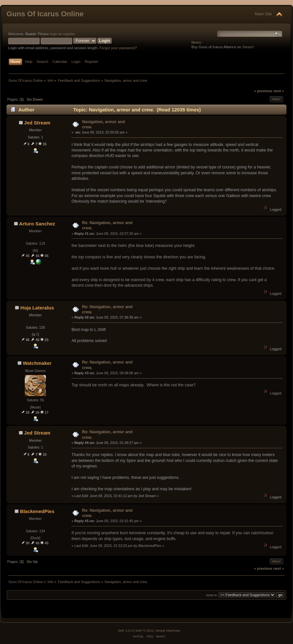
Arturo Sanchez (37, 224)
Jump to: (212, 595)
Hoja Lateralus (37, 308)
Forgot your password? (118, 48)
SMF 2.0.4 (125, 630)
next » (279, 91)
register (69, 34)
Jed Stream (37, 123)
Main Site (263, 14)
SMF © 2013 (145, 630)
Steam (247, 47)
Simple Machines (168, 630)
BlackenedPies (37, 511)
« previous (263, 91)
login (54, 34)
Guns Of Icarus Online (45, 14)
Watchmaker (37, 363)
